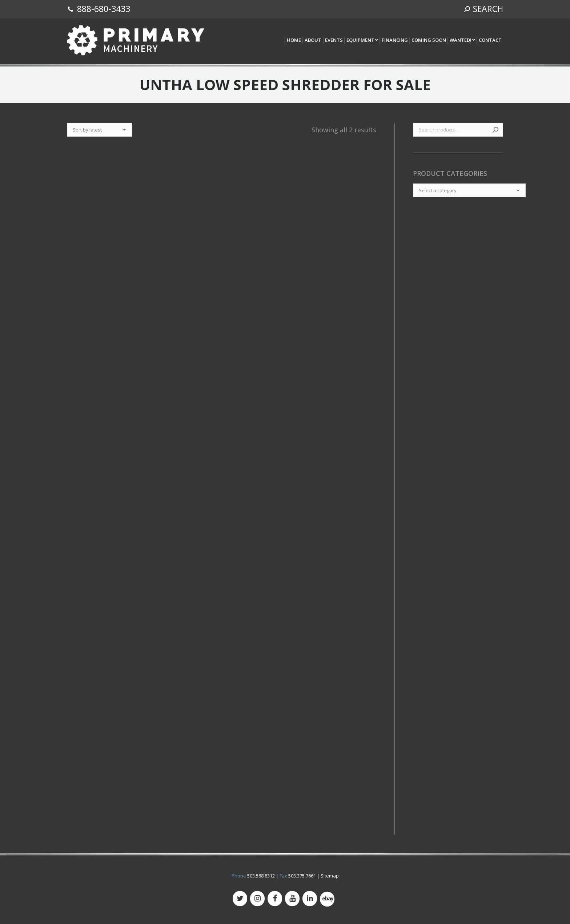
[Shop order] (99, 130)
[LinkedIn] (310, 899)
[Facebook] (275, 899)
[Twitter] (240, 899)
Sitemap (330, 876)
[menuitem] (294, 41)
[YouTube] (292, 899)
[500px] (327, 899)
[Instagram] (257, 899)
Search (495, 130)
